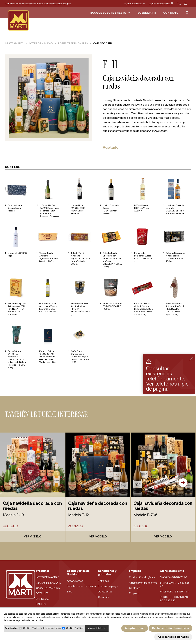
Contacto (135, 588)
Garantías (104, 597)
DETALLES (42, 593)
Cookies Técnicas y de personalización (42, 628)
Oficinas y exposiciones (143, 583)
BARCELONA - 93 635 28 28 (175, 584)
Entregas (103, 581)
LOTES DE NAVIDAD (48, 577)
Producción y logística (142, 577)
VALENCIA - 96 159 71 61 (174, 592)
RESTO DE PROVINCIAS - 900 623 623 (175, 599)
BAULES (41, 604)
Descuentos (105, 592)
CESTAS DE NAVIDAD (49, 583)
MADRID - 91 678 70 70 (174, 577)
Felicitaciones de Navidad (82, 586)
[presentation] (13, 483)
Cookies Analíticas (75, 628)
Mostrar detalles (97, 628)
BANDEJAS (43, 599)
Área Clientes (75, 581)
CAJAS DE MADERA (48, 588)
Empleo (134, 593)
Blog (70, 592)
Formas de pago (108, 586)
